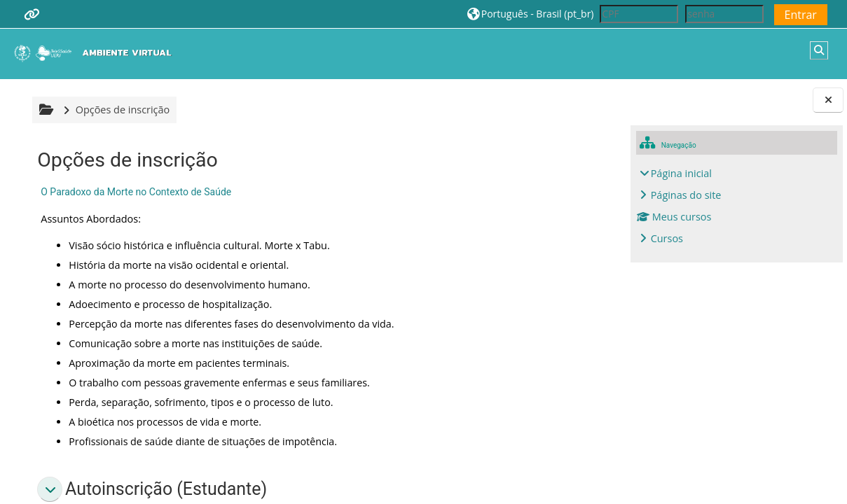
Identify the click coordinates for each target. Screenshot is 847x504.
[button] (531, 14)
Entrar (801, 15)
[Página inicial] (96, 53)
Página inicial (681, 173)
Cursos (667, 238)
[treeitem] (737, 206)
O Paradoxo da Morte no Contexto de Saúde (134, 192)
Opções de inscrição (121, 110)
